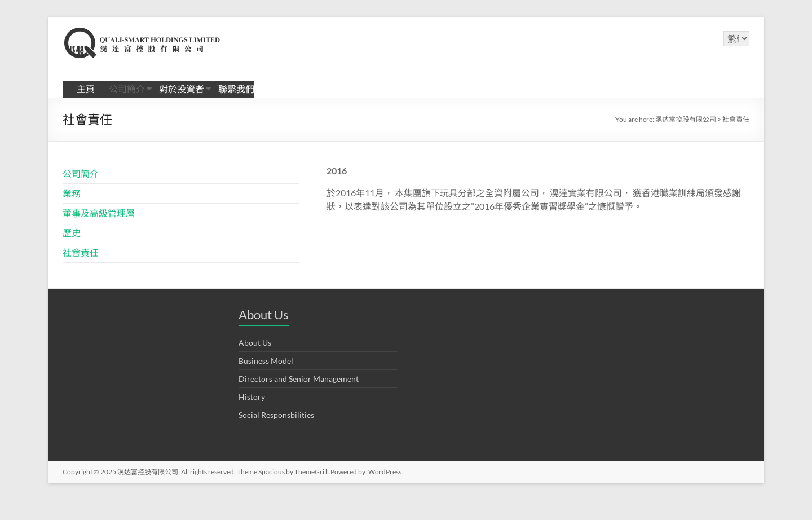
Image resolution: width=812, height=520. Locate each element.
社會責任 (81, 252)
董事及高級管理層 (99, 213)
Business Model (266, 361)
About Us (255, 343)
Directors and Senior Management (299, 379)
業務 (72, 193)
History (252, 397)
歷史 (72, 233)
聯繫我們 (236, 89)
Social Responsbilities (276, 415)
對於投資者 (182, 89)
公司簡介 (127, 89)
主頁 (86, 89)
